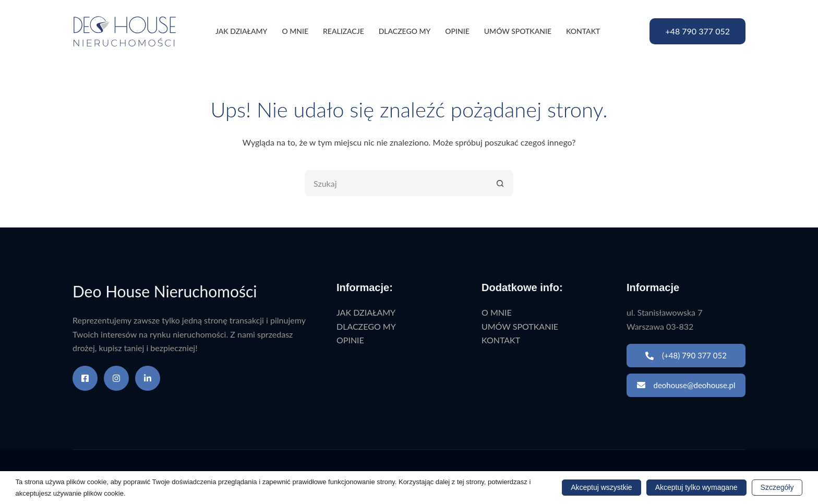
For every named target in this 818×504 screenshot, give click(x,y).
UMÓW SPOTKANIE (518, 31)
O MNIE (295, 31)
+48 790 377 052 (697, 31)
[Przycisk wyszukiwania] (500, 183)
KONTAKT (583, 31)
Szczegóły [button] (777, 487)
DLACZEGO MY (405, 31)
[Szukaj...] (396, 183)
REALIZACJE (344, 31)
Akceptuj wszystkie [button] (601, 487)
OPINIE (457, 31)
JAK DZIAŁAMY (241, 31)
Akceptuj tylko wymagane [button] (696, 487)
